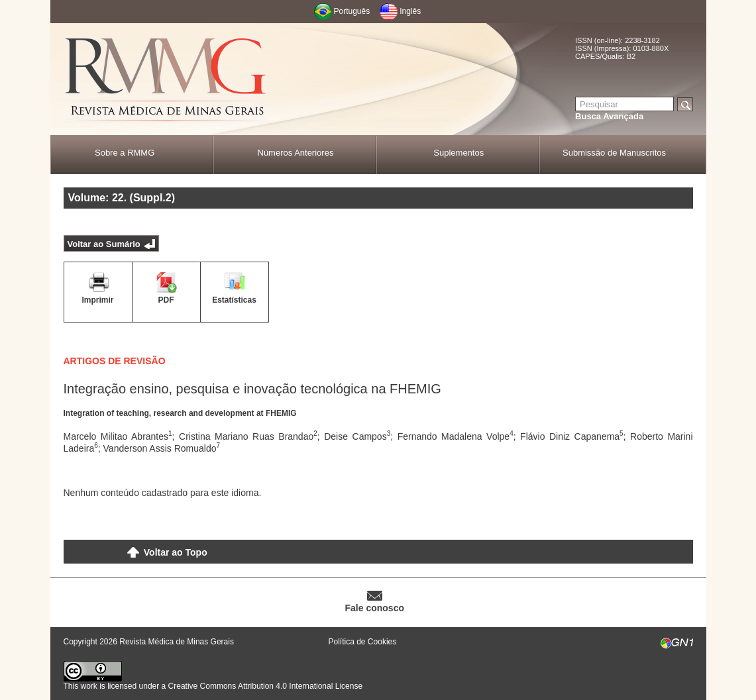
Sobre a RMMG (125, 153)
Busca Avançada (609, 116)
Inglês (410, 11)
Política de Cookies (363, 642)
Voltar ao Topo (176, 552)
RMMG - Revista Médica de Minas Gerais (166, 80)
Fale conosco (375, 608)
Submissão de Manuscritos (614, 153)
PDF (166, 300)
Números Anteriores (296, 153)
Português (352, 11)
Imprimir (97, 300)
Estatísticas (234, 300)
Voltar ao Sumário (104, 244)
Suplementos (459, 153)
